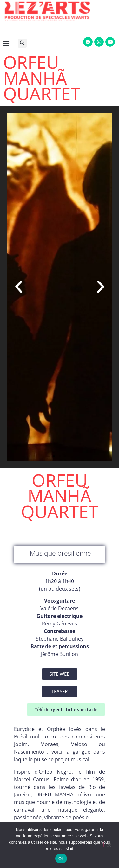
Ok (61, 859)
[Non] (109, 845)
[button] (23, 43)
